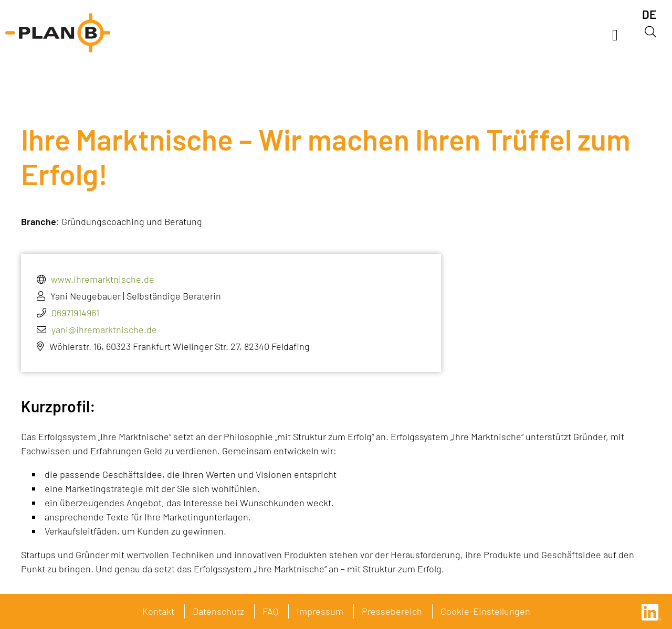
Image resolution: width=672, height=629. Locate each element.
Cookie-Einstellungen (485, 611)
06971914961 (75, 313)
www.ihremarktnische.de (103, 279)
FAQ (270, 611)
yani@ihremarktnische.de (104, 329)
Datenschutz (218, 611)
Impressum (320, 611)
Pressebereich (392, 611)
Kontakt (158, 611)
